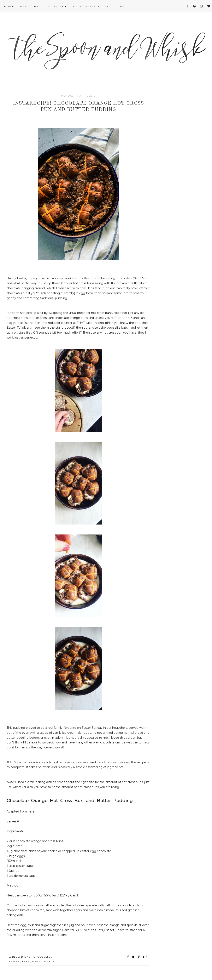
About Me (30, 6)
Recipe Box (56, 6)
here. (31, 811)
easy (26, 961)
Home (9, 6)
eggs (37, 961)
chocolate (42, 957)
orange (49, 961)
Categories (87, 6)
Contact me (114, 6)
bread (26, 957)
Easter (14, 961)
